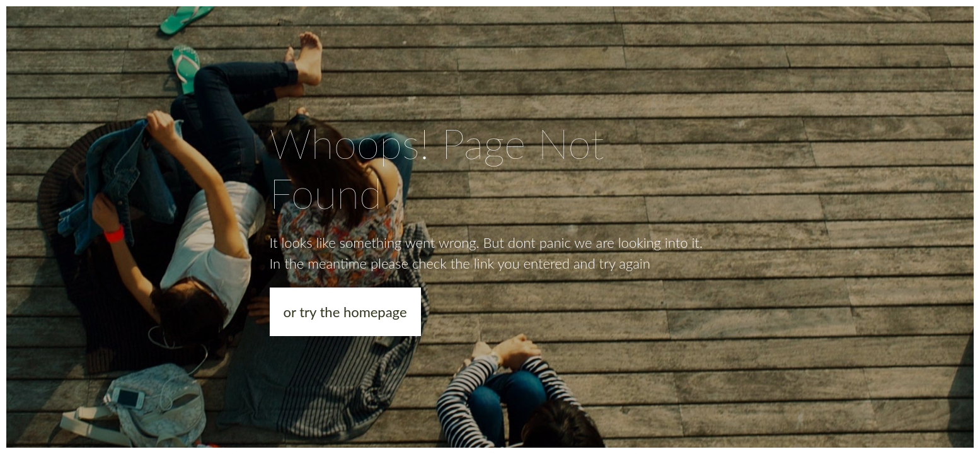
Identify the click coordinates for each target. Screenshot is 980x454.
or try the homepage (345, 312)
